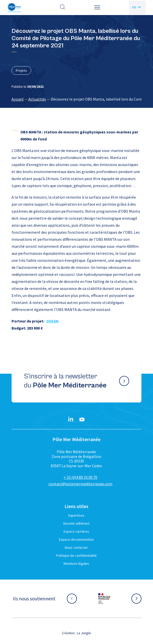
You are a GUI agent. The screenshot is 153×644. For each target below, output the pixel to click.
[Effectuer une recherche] (63, 8)
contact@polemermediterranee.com (80, 484)
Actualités (37, 99)
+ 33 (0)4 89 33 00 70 (80, 477)
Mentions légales (76, 563)
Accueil (18, 99)
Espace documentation (76, 539)
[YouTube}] (82, 420)
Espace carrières (76, 531)
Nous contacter (76, 547)
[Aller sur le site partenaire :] (104, 599)
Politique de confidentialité (76, 555)
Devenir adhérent (76, 523)
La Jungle (84, 633)
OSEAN (52, 321)
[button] (97, 8)
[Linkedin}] (71, 420)
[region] (77, 99)
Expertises (76, 515)
